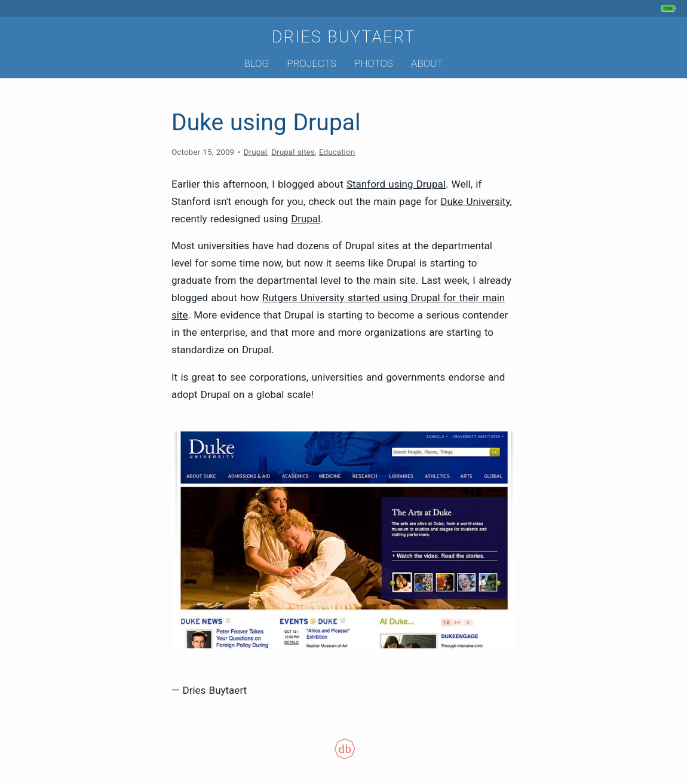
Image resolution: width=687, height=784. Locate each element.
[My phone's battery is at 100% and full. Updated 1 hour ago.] (670, 8)
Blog (256, 63)
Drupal (255, 152)
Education (337, 152)
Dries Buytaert (344, 37)
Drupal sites (293, 152)
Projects (312, 63)
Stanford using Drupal (396, 184)
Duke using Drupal (266, 122)
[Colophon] (343, 757)
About (427, 63)
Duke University (475, 201)
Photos (374, 63)
